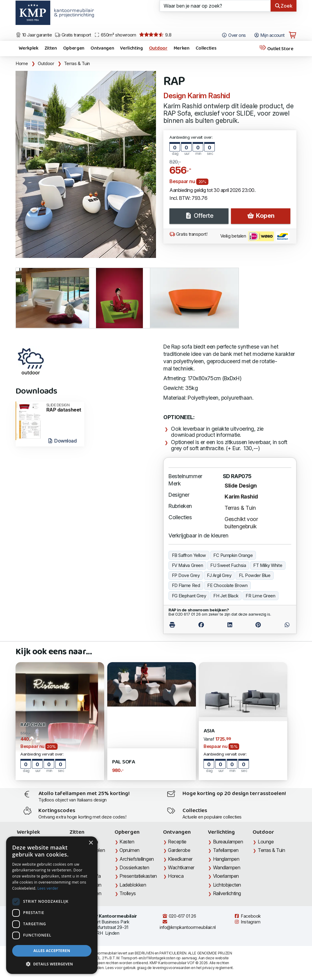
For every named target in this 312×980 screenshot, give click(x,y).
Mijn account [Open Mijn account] (269, 35)
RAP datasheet (64, 408)
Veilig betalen (255, 236)
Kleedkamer (180, 859)
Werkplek (28, 48)
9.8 (155, 35)
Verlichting (131, 48)
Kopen (261, 216)
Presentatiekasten (138, 876)
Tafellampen (226, 850)
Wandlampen (227, 867)
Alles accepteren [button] (52, 951)
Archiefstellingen (136, 859)
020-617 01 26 (179, 916)
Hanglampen (226, 859)
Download (62, 441)
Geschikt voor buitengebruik (241, 523)
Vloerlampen (226, 876)
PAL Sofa (124, 762)
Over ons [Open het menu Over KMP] (234, 35)
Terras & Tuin (77, 64)
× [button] (91, 843)
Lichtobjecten (227, 885)
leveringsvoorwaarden (172, 968)
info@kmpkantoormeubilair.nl (188, 925)
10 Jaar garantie (34, 35)
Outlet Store (276, 49)
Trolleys (128, 893)
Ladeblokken (133, 885)
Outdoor (158, 48)
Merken (182, 48)
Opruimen (129, 850)
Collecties (206, 48)
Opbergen (74, 48)
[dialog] (52, 905)
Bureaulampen (228, 842)
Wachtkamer (181, 867)
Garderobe (179, 850)
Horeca (176, 876)
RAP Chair (33, 725)
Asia (209, 731)
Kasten (127, 842)
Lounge (266, 842)
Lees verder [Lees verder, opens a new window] (48, 888)
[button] (52, 964)
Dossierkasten (134, 867)
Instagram (247, 922)
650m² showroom (115, 35)
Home (22, 64)
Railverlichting (227, 893)
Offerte (199, 216)
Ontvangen (102, 48)
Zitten (51, 48)
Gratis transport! (188, 234)
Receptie (177, 842)
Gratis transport (73, 35)
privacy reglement (217, 968)
